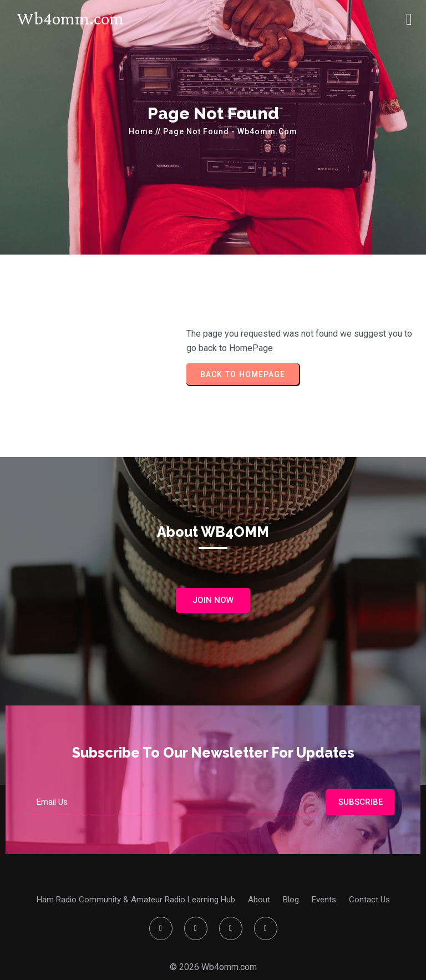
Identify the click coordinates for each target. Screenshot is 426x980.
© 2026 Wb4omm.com (213, 967)
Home (141, 131)
